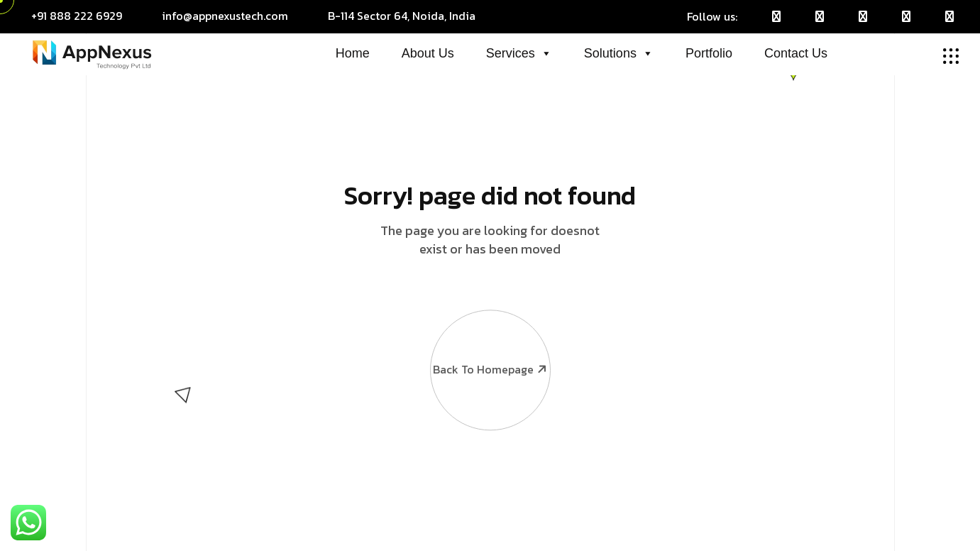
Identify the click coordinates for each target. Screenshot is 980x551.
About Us (428, 53)
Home (353, 53)
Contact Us (796, 53)
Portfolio (709, 53)
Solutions (619, 53)
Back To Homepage (490, 333)
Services (519, 53)
